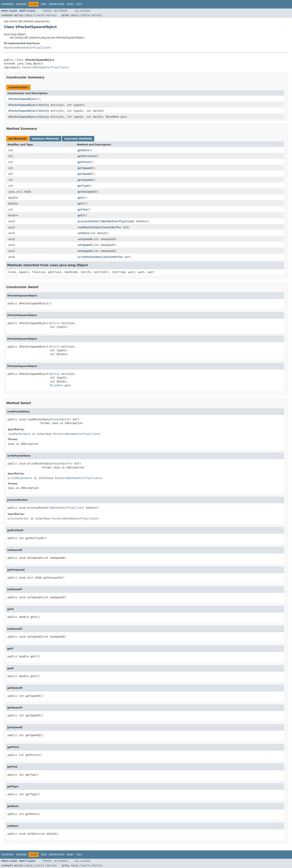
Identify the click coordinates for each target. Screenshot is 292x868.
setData (83, 233)
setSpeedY (85, 245)
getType (83, 186)
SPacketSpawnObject (23, 99)
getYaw (83, 209)
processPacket (88, 221)
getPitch (84, 162)
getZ (81, 215)
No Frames (61, 11)
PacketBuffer (112, 227)
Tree (44, 4)
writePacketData (90, 257)
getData (83, 150)
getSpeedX (85, 168)
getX (81, 198)
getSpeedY (85, 174)
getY (81, 203)
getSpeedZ (85, 180)
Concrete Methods (78, 139)
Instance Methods (45, 139)
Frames (47, 11)
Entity (44, 105)
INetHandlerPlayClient (32, 48)
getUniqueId (87, 192)
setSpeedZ (85, 251)
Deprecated (57, 4)
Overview (7, 4)
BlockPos (113, 117)
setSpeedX (85, 239)
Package (21, 4)
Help (79, 4)
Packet (9, 48)
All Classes (83, 11)
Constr (39, 15)
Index (70, 4)
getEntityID (87, 156)
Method (52, 15)
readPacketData (89, 227)
